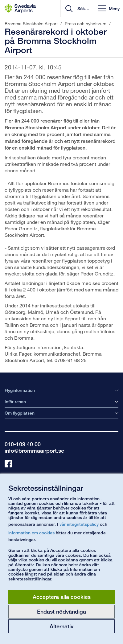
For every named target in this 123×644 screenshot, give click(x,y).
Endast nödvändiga (61, 611)
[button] (109, 8)
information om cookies (31, 533)
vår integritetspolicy (79, 524)
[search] (83, 9)
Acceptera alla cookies (62, 597)
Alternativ (61, 626)
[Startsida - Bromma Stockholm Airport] (20, 9)
